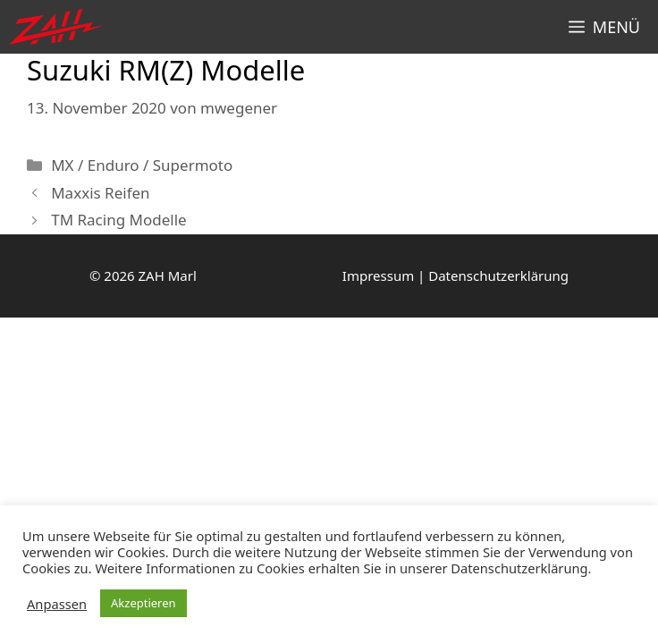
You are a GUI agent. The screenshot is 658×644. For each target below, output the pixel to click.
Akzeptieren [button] (143, 603)
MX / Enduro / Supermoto (142, 165)
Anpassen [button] (57, 604)
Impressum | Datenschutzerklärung (456, 275)
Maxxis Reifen (100, 193)
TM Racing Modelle (118, 220)
